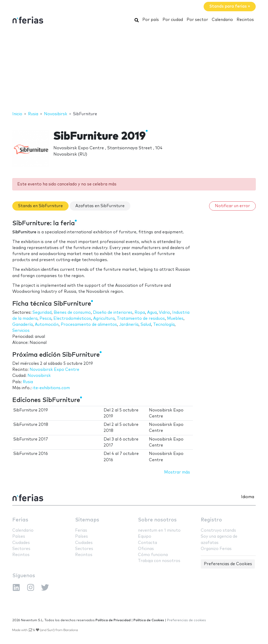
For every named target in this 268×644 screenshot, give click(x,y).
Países (19, 536)
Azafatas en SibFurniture (100, 206)
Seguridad (42, 313)
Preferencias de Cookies (228, 564)
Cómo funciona (153, 555)
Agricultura (104, 319)
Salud (146, 325)
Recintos (245, 20)
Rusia (28, 382)
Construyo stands (218, 530)
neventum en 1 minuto (159, 530)
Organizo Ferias (216, 549)
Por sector (197, 20)
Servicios (21, 331)
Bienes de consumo (72, 313)
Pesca (45, 319)
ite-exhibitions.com (51, 388)
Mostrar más (177, 472)
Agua (152, 313)
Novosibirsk (39, 376)
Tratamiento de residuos (141, 319)
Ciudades (21, 543)
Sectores (21, 549)
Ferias (20, 520)
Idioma (248, 497)
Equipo (145, 536)
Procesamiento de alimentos (89, 325)
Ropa (140, 313)
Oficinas (146, 549)
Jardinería (129, 325)
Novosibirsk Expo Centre (54, 370)
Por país (151, 20)
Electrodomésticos (72, 319)
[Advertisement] (134, 69)
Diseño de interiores (113, 313)
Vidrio (164, 313)
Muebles (175, 319)
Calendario (222, 20)
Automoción (47, 325)
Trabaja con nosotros (159, 561)
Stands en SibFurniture (40, 206)
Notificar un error (232, 206)
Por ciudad (173, 20)
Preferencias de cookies (186, 620)
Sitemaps (87, 520)
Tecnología (164, 325)
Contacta (147, 543)
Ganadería (23, 325)
